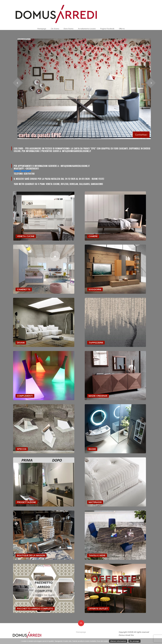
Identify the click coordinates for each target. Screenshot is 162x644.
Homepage (42, 29)
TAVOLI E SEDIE (97, 555)
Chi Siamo (55, 29)
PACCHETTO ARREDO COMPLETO (35, 609)
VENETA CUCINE (26, 236)
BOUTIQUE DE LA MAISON (31, 555)
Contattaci (141, 135)
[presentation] (151, 83)
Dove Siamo (69, 29)
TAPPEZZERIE (96, 343)
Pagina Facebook (107, 29)
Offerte (122, 29)
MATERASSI (95, 502)
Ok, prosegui (134, 641)
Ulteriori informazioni (118, 641)
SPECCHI (22, 449)
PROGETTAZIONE (26, 502)
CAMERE (93, 236)
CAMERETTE (24, 289)
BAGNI (92, 449)
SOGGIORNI (95, 289)
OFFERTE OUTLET (98, 609)
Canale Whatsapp (22, 171)
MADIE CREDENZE (98, 396)
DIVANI (21, 343)
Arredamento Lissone (87, 29)
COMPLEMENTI (25, 396)
